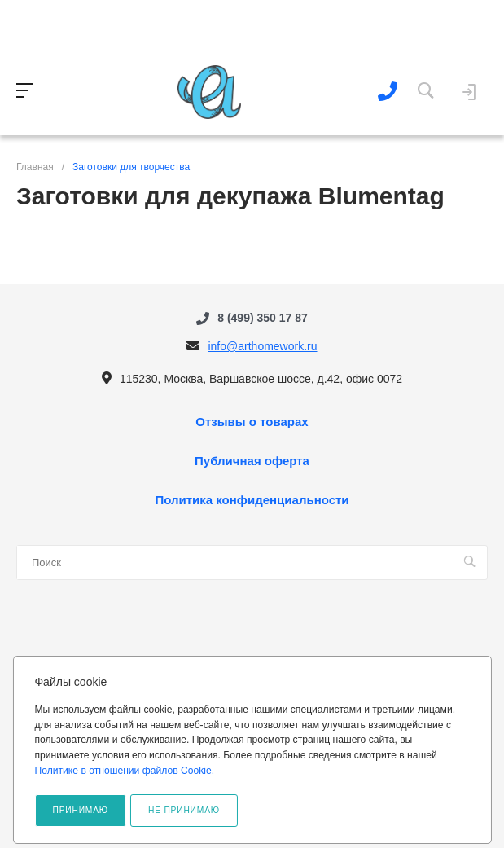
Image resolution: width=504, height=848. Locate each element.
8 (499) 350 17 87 (263, 318)
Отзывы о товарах (252, 422)
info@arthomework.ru (262, 346)
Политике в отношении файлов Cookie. (124, 771)
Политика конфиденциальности (252, 500)
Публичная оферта (252, 461)
